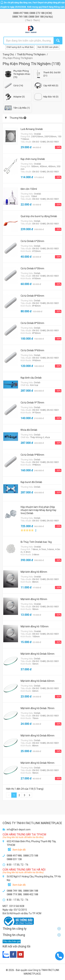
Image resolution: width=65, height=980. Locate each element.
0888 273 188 (37, 13)
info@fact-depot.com (19, 830)
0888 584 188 (36, 17)
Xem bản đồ (19, 850)
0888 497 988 (21, 13)
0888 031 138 (14, 859)
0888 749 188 (20, 17)
